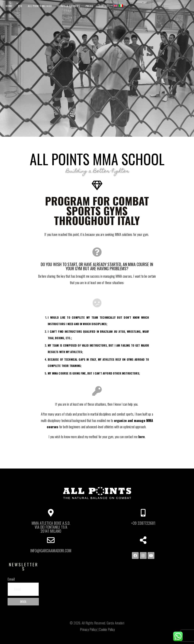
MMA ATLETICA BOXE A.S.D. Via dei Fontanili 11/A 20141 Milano (51, 527)
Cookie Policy (107, 629)
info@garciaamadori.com (51, 551)
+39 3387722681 (143, 523)
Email (11, 579)
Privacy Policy (88, 629)
